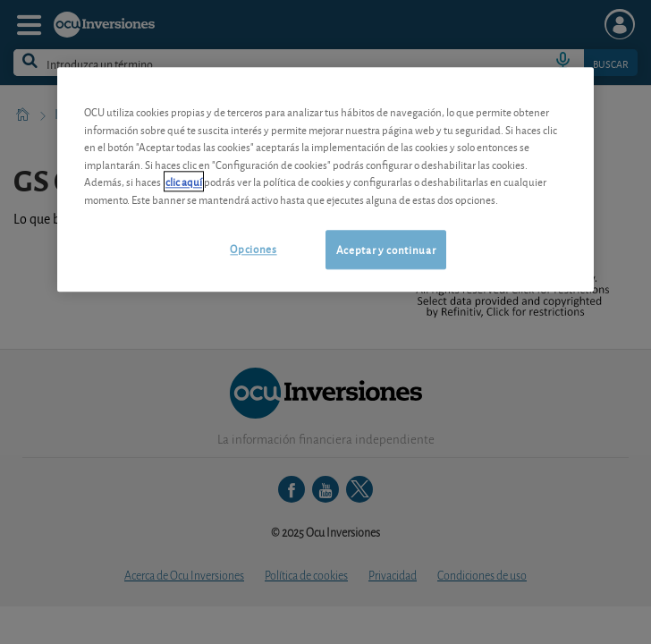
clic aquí (184, 181)
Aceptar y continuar (386, 249)
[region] (325, 179)
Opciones (253, 248)
